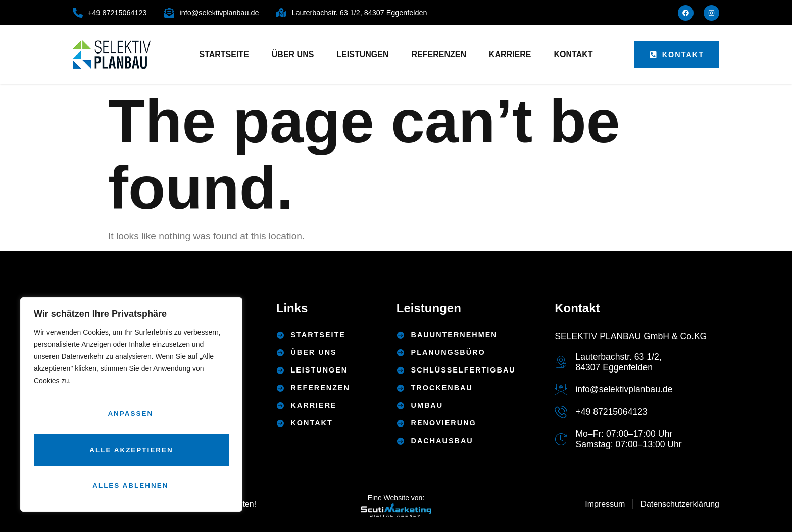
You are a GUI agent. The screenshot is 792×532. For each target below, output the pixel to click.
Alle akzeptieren (132, 485)
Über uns (293, 54)
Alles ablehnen (130, 452)
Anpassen (130, 420)
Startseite (224, 54)
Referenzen (439, 54)
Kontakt (574, 54)
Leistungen (362, 54)
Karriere (510, 54)
